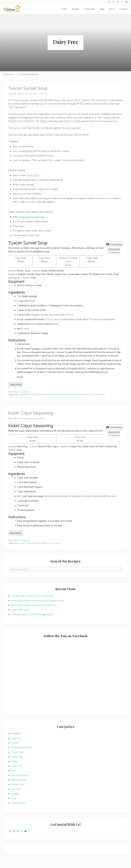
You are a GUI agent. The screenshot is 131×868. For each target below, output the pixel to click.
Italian (81, 403)
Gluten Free (53, 403)
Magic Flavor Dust (20, 619)
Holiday (15, 770)
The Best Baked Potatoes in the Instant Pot (32, 605)
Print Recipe (114, 253)
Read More (16, 394)
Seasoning (55, 552)
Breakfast (16, 742)
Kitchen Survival (18, 789)
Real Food (16, 798)
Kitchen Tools (18, 793)
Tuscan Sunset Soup (28, 97)
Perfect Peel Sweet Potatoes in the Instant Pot (33, 614)
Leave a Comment (40, 102)
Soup (86, 403)
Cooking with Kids (25, 403)
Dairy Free (37, 403)
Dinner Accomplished (21, 756)
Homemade (64, 403)
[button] (109, 258)
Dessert (15, 752)
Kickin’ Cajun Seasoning (31, 422)
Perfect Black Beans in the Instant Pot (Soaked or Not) (37, 609)
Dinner (45, 403)
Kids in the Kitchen (20, 784)
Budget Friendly (25, 552)
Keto (13, 779)
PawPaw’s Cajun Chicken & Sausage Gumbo (32, 623)
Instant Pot (73, 403)
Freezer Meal (18, 761)
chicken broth (33, 184)
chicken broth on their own (32, 226)
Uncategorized (24, 400)
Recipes (15, 802)
